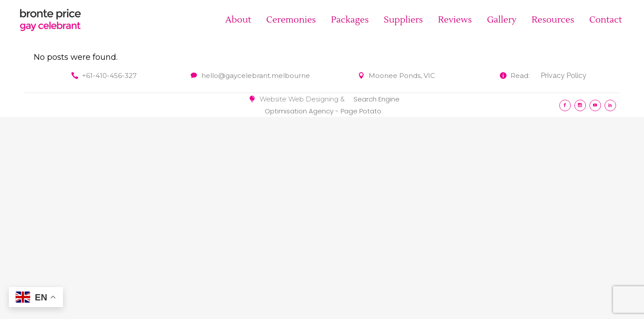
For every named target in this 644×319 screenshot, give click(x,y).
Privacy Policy (563, 76)
